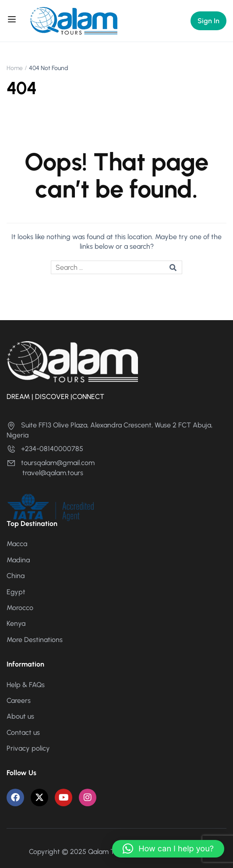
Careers (19, 700)
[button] (168, 849)
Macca (17, 544)
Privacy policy (28, 748)
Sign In (208, 21)
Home (15, 68)
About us (20, 716)
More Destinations (35, 640)
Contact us (23, 732)
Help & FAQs (26, 685)
